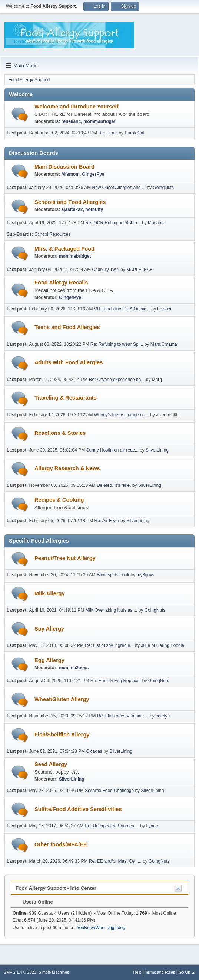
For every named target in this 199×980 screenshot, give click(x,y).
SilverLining (157, 450)
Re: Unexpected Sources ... (112, 826)
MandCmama (164, 344)
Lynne (152, 826)
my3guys (145, 575)
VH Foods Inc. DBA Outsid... (122, 309)
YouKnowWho (91, 928)
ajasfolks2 (72, 209)
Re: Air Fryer (107, 521)
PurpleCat (134, 133)
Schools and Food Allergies (70, 202)
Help (137, 972)
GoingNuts (163, 188)
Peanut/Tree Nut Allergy (65, 558)
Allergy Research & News (67, 468)
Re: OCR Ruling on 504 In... (113, 223)
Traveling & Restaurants (66, 398)
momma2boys (74, 668)
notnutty (94, 209)
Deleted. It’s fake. (114, 485)
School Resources (52, 234)
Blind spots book (113, 575)
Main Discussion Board (64, 167)
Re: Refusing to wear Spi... (117, 344)
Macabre (157, 223)
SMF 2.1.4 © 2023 (20, 972)
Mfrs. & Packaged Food (64, 249)
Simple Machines (54, 972)
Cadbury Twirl (106, 270)
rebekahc (71, 121)
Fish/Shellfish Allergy (62, 735)
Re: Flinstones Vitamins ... (123, 716)
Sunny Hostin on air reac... (112, 450)
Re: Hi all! (108, 133)
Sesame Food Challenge (109, 791)
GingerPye (93, 174)
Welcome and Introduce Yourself (76, 107)
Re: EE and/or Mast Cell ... (115, 861)
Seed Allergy (51, 764)
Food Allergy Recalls (61, 283)
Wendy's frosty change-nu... (122, 415)
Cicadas (94, 751)
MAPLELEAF (140, 270)
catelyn (163, 716)
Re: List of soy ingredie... (109, 645)
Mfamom (71, 174)
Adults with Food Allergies (69, 362)
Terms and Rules (160, 972)
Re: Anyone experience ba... (117, 380)
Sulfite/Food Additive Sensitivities (78, 809)
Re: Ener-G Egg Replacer (116, 681)
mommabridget (99, 121)
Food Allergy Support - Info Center (56, 888)
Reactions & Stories (60, 433)
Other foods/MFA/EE (61, 844)
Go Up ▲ (187, 972)
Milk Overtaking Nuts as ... (112, 610)
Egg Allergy (49, 660)
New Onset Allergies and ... (119, 188)
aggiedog (116, 928)
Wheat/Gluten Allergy (62, 699)
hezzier (164, 309)
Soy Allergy (49, 629)
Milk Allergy (50, 593)
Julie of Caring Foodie (162, 645)
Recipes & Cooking (59, 500)
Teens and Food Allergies (67, 327)
